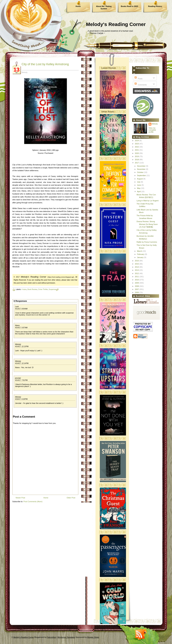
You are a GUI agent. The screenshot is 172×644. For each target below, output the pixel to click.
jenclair (18, 378)
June (139, 185)
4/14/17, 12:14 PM (22, 363)
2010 (137, 280)
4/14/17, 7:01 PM (21, 380)
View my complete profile (152, 130)
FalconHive (51, 637)
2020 (137, 153)
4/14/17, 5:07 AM (21, 328)
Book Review (32, 289)
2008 (137, 286)
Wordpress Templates (66, 637)
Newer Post (20, 498)
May (139, 188)
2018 (137, 160)
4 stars (24, 289)
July (139, 182)
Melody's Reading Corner (116, 24)
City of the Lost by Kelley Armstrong (45, 64)
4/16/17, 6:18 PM (21, 399)
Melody (18, 344)
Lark (17, 307)
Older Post (71, 498)
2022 (137, 147)
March (140, 251)
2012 (137, 273)
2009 (137, 283)
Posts (138, 79)
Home (78, 6)
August (140, 179)
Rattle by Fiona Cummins (147, 242)
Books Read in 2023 (129, 6)
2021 (137, 150)
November (142, 169)
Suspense (52, 289)
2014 (137, 267)
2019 (137, 156)
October (141, 172)
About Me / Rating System (104, 7)
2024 (137, 141)
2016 (137, 261)
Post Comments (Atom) (33, 501)
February (141, 254)
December (142, 166)
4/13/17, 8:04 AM (21, 309)
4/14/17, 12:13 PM (22, 346)
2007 (137, 289)
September (142, 175)
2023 (137, 144)
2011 (137, 277)
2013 (137, 270)
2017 (137, 163)
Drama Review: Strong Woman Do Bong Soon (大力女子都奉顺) (147, 224)
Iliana (17, 325)
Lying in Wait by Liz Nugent (147, 201)
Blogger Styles (93, 637)
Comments (140, 85)
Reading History (155, 6)
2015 (137, 264)
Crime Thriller (43, 289)
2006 (137, 292)
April (139, 191)
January (141, 257)
